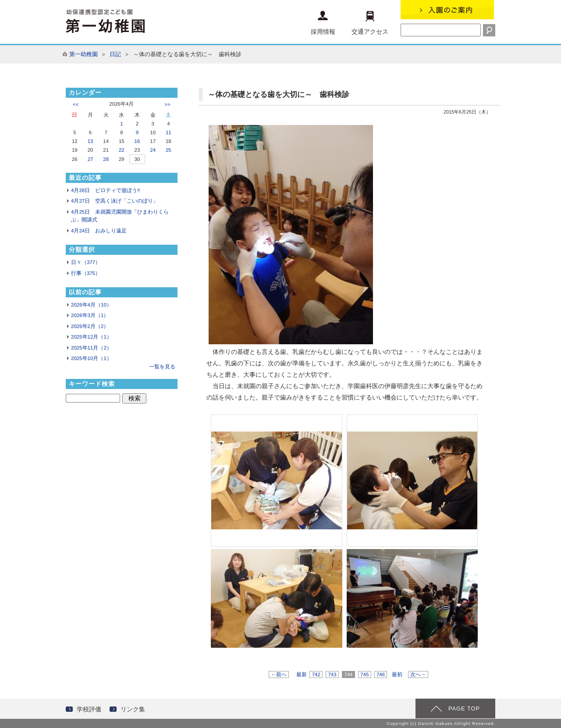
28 (106, 159)
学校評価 (89, 709)
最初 (397, 674)
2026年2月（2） (90, 326)
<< (76, 104)
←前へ (279, 674)
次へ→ (418, 674)
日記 (115, 54)
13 (91, 141)
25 (169, 150)
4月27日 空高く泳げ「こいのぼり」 (115, 201)
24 (153, 150)
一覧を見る (162, 367)
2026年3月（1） (90, 315)
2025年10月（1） (91, 358)
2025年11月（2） (91, 348)
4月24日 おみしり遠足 (99, 231)
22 (122, 150)
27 (91, 159)
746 (381, 674)
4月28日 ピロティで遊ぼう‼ (105, 190)
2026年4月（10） (91, 305)
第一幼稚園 (83, 54)
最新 (302, 674)
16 (137, 141)
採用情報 (323, 23)
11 (169, 132)
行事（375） (86, 273)
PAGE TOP (464, 708)
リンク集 (133, 709)
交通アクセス (370, 23)
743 (332, 674)
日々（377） (86, 262)
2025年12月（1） (91, 337)
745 (365, 674)
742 (316, 674)
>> (167, 104)
